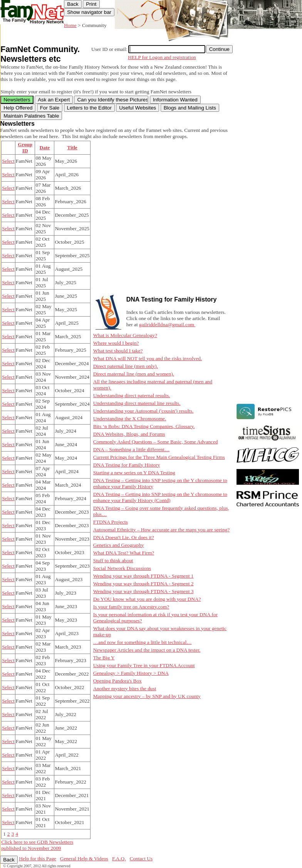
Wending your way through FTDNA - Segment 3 (143, 591)
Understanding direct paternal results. (132, 395)
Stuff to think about (113, 560)
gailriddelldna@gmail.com (167, 324)
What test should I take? (118, 351)
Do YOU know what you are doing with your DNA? (147, 599)
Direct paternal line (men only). (126, 366)
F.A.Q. (119, 859)
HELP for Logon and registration (162, 57)
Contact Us (141, 859)
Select (8, 161)
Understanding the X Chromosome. (130, 419)
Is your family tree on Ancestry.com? (131, 607)
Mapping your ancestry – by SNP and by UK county (147, 696)
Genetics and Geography (119, 545)
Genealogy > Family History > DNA (131, 673)
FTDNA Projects (111, 522)
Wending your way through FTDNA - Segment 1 (143, 576)
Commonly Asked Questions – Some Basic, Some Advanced (156, 442)
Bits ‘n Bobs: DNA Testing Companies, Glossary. (144, 426)
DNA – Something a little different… (132, 449)
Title (72, 147)
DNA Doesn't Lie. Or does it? (124, 537)
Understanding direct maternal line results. (137, 403)
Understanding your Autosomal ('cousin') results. (143, 411)
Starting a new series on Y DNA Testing (134, 473)
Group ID (25, 147)
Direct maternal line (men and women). (134, 374)
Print (91, 4)
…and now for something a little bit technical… (143, 642)
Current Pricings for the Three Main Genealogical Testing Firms (159, 457)
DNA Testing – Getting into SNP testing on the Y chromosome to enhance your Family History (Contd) (160, 497)
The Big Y (104, 658)
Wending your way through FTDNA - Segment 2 (143, 584)
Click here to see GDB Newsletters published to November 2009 (37, 845)
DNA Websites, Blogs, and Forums (129, 434)
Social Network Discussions (122, 568)
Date (45, 147)
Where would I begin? (116, 343)
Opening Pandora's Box (117, 681)
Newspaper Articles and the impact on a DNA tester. (147, 650)
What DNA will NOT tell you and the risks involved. (148, 358)
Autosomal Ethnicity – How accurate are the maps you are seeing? (162, 530)
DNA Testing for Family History (127, 465)
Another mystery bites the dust (125, 689)
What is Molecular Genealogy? (125, 335)
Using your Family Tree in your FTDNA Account (144, 665)
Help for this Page (38, 859)
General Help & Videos (84, 859)
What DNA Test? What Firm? (124, 553)
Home (70, 25)
